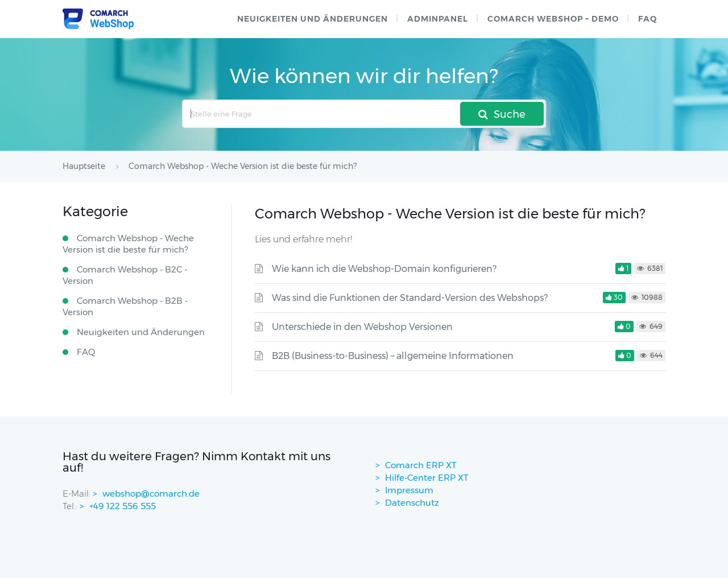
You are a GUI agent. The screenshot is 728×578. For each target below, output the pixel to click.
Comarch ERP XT (421, 465)
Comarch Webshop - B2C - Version (125, 275)
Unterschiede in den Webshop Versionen (362, 327)
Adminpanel (438, 19)
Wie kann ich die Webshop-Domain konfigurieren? (384, 269)
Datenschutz (412, 503)
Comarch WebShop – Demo (553, 19)
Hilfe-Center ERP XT (427, 478)
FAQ (648, 19)
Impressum (409, 490)
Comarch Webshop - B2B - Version (125, 306)
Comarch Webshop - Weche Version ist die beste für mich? (128, 244)
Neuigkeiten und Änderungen (313, 19)
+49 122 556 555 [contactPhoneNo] (123, 506)
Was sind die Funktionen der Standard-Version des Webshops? (410, 298)
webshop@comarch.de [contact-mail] (151, 494)
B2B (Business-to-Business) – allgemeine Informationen (393, 356)
